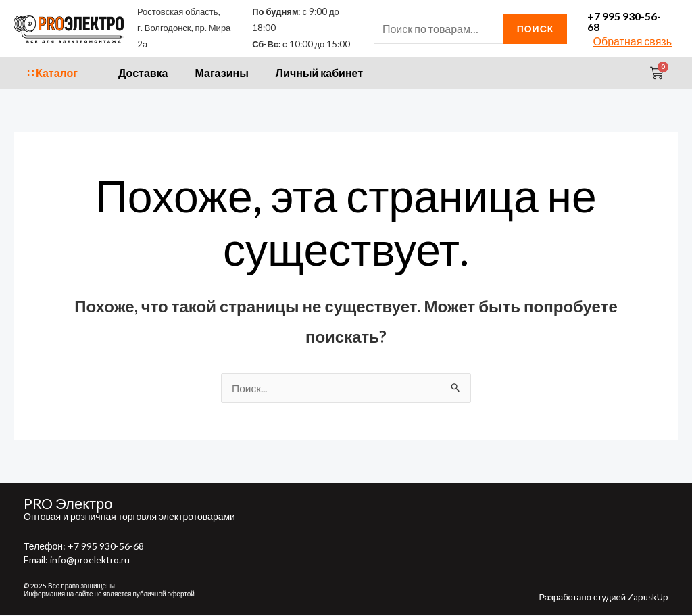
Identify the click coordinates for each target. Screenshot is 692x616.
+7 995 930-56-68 (624, 21)
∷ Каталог (52, 73)
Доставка (143, 73)
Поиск (536, 29)
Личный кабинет (319, 73)
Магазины (222, 73)
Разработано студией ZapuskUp (603, 598)
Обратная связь (633, 41)
